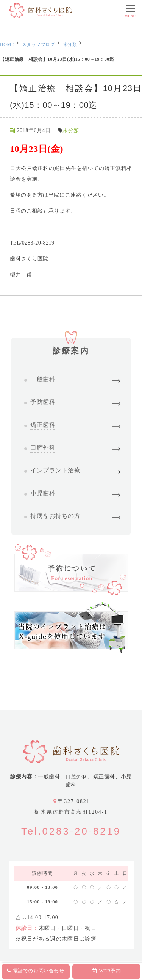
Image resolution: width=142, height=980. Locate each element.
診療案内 (71, 347)
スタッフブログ (39, 44)
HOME (7, 44)
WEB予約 (106, 971)
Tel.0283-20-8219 (71, 831)
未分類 (70, 44)
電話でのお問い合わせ (35, 971)
